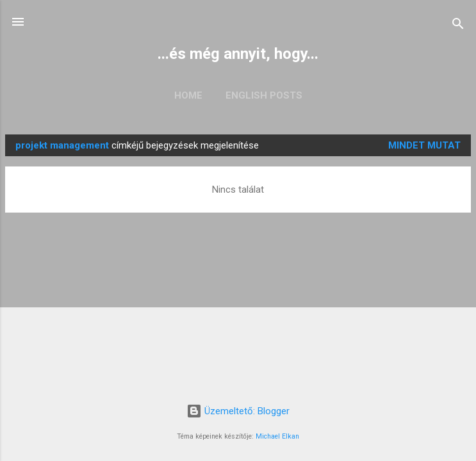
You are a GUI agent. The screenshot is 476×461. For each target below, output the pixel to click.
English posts (264, 95)
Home (188, 95)
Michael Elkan (277, 436)
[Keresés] (458, 26)
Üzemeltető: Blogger (238, 411)
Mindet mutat (424, 145)
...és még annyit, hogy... (238, 54)
